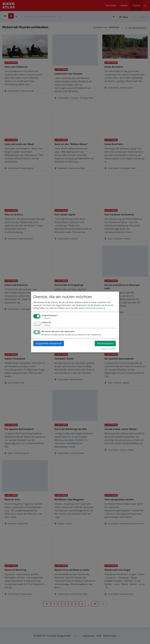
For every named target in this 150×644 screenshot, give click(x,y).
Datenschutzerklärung (95, 308)
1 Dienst (46, 318)
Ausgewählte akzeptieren (49, 344)
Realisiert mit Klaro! (108, 349)
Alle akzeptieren (105, 344)
